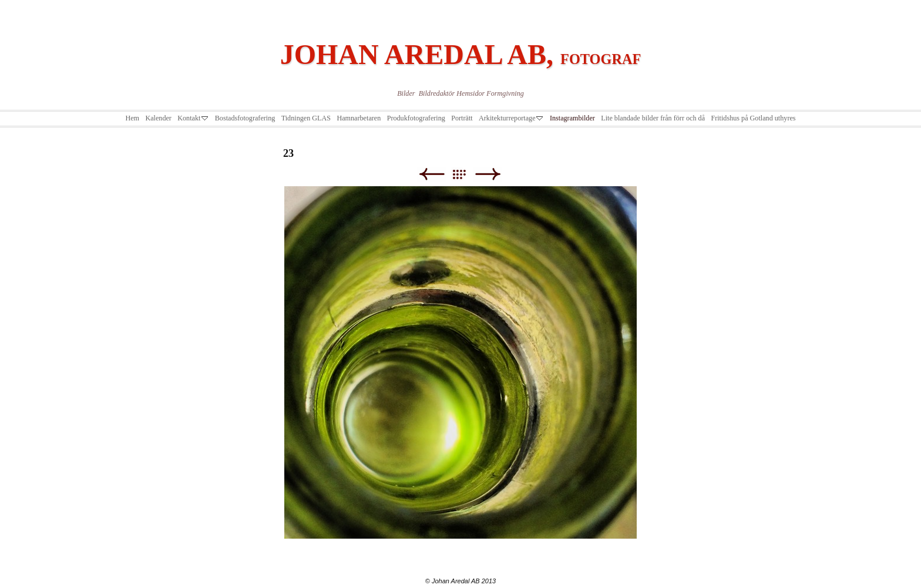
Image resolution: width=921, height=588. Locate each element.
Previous (431, 174)
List (465, 174)
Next (488, 174)
